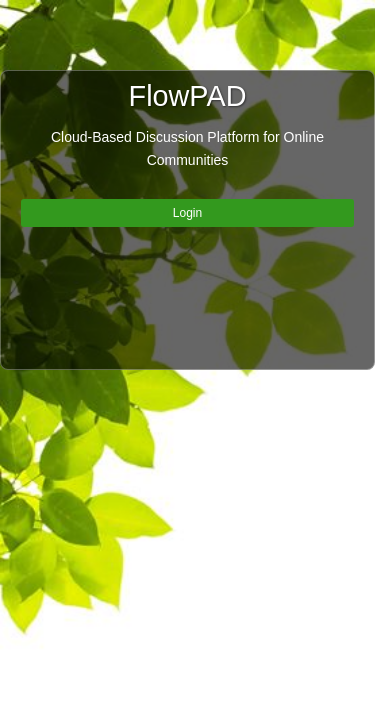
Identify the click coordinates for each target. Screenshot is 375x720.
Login (187, 213)
